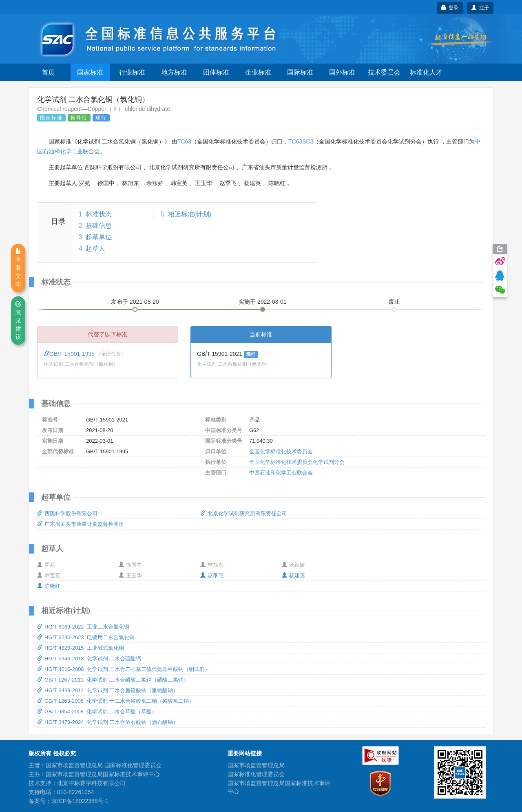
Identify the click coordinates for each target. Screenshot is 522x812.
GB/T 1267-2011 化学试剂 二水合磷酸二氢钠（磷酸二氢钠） (113, 680)
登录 (450, 8)
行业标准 (132, 72)
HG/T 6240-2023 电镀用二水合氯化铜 (86, 637)
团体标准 (216, 72)
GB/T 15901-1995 (70, 354)
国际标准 (300, 72)
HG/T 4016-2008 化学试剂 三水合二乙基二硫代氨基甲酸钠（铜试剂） (124, 669)
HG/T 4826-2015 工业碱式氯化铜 (81, 648)
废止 (394, 302)
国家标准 (90, 72)
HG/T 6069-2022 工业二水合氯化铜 (83, 627)
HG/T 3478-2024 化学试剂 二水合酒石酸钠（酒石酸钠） (108, 722)
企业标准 (258, 72)
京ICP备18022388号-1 (80, 801)
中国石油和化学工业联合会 (281, 473)
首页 (48, 72)
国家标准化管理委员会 (256, 774)
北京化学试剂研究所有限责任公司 (244, 513)
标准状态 (99, 214)
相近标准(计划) (190, 214)
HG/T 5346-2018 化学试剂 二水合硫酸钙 (89, 659)
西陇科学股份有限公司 (67, 513)
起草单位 (99, 237)
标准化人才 (426, 72)
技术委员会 (384, 72)
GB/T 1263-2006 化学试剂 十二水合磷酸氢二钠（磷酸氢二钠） (116, 701)
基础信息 (99, 226)
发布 (135, 302)
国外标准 (342, 72)
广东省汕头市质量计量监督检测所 (81, 524)
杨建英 (293, 575)
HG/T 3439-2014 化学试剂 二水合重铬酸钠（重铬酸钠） (108, 690)
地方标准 (174, 72)
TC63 (184, 141)
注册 (480, 8)
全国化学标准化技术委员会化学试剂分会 (297, 462)
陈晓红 (49, 586)
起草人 (95, 248)
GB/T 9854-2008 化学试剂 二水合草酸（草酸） (97, 712)
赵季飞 (212, 575)
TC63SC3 (301, 141)
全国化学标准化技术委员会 (281, 451)
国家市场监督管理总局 (256, 765)
